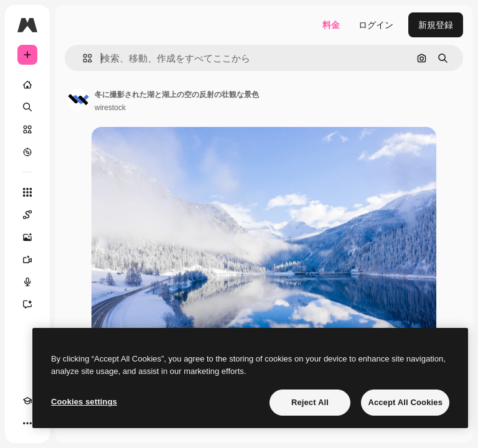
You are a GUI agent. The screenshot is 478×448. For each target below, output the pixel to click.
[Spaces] (27, 215)
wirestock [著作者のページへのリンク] (110, 108)
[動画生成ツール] (27, 259)
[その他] (27, 423)
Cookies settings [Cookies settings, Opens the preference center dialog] (84, 402)
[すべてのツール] (27, 192)
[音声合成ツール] (27, 282)
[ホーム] (27, 85)
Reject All (310, 402)
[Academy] (27, 401)
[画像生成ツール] (27, 237)
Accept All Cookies (405, 402)
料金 (331, 25)
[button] (82, 58)
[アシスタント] (27, 304)
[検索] (27, 107)
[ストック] (27, 129)
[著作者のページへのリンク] (78, 100)
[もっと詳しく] (27, 152)
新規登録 (436, 25)
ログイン (376, 25)
